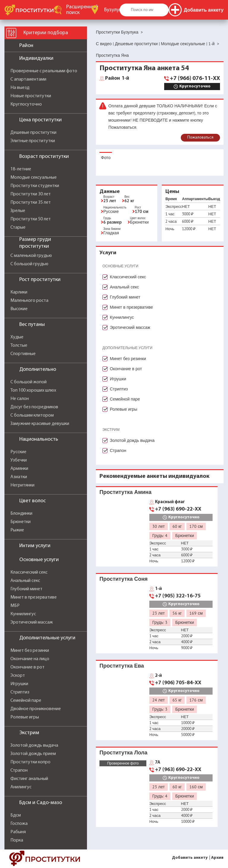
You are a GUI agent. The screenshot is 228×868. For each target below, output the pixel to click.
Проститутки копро (30, 762)
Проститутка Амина (125, 492)
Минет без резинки (30, 651)
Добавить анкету (190, 858)
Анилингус (21, 787)
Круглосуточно (26, 104)
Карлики (19, 292)
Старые (18, 227)
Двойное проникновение (36, 709)
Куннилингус (23, 614)
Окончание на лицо (30, 659)
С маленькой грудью (31, 256)
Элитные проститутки (33, 141)
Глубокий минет (26, 589)
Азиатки (19, 477)
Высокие (19, 309)
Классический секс (29, 572)
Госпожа (19, 824)
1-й (117, 79)
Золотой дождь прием (33, 754)
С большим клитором (32, 415)
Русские (18, 452)
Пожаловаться (200, 138)
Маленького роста (29, 301)
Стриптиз (20, 692)
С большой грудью (29, 264)
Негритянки (22, 485)
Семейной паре (26, 701)
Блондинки (21, 514)
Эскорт (18, 676)
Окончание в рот (27, 667)
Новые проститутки (31, 96)
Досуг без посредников (34, 407)
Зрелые (18, 211)
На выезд (20, 88)
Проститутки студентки (35, 186)
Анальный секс (25, 581)
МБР (15, 606)
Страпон (19, 770)
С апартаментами (28, 79)
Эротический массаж (32, 622)
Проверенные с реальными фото (44, 71)
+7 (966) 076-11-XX (195, 79)
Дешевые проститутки (33, 133)
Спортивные (23, 354)
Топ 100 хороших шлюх (33, 390)
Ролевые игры (25, 717)
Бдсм (16, 815)
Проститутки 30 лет (31, 194)
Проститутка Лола (123, 752)
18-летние (21, 169)
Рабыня (18, 832)
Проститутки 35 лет (31, 203)
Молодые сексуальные (34, 178)
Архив (217, 858)
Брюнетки (20, 522)
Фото (106, 158)
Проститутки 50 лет (31, 219)
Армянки (19, 469)
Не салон (20, 399)
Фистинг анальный (29, 779)
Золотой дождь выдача (34, 745)
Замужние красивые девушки (40, 424)
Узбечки (19, 460)
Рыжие (17, 530)
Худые (17, 337)
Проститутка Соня (123, 579)
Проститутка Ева (122, 666)
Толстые (19, 346)
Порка (17, 840)
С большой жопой (28, 382)
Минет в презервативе (34, 597)
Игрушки (19, 684)
